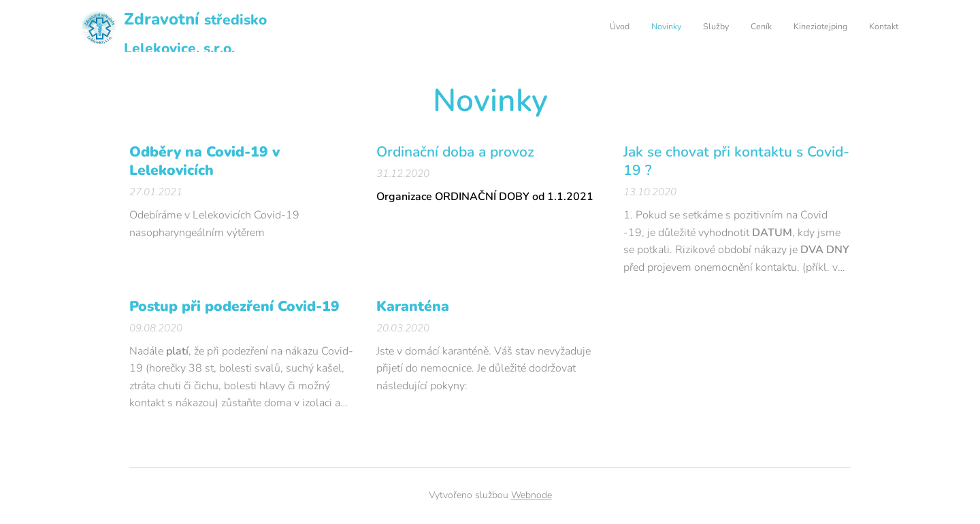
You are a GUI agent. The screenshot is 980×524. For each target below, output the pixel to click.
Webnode (532, 495)
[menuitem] (793, 28)
